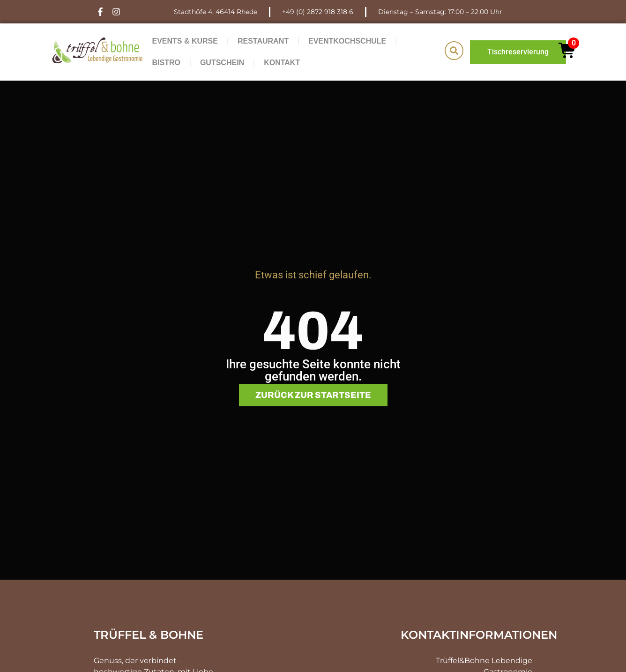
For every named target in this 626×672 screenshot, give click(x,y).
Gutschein (222, 63)
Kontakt (282, 63)
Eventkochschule (347, 41)
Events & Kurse (185, 41)
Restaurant (263, 41)
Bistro (166, 63)
